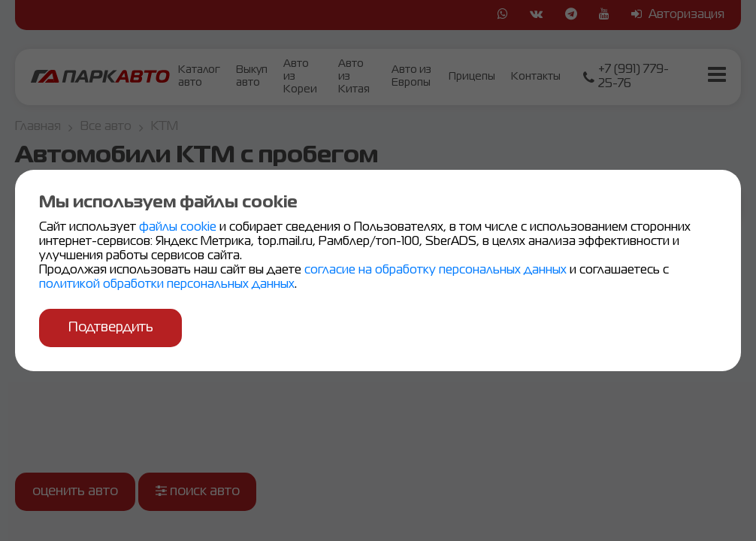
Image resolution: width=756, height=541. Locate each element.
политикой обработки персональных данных (167, 286)
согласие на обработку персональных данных (437, 271)
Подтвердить (112, 328)
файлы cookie (179, 228)
